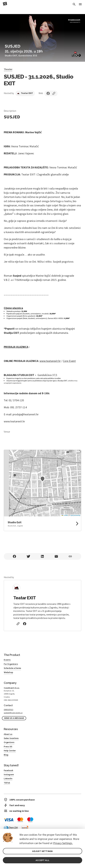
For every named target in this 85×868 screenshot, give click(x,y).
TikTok (7, 783)
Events (7, 660)
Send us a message (14, 718)
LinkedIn (8, 779)
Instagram (9, 775)
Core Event (69, 361)
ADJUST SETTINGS (42, 851)
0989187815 (8, 710)
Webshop (8, 672)
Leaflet (65, 515)
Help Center (10, 751)
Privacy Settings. (63, 843)
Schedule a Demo (12, 668)
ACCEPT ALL (42, 860)
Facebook (8, 771)
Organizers (9, 742)
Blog (6, 755)
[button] (42, 479)
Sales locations (11, 738)
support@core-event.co (13, 713)
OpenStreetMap (75, 515)
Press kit (8, 747)
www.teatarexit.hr (50, 361)
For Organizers (11, 664)
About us (8, 734)
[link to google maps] (42, 524)
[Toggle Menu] (80, 4)
